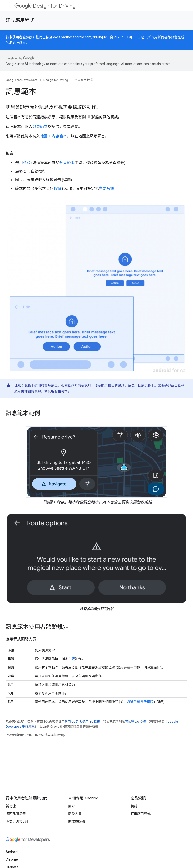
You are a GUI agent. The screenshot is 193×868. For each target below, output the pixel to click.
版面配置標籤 (16, 814)
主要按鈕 (107, 188)
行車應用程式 (141, 814)
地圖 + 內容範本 (53, 136)
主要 (71, 659)
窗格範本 (61, 391)
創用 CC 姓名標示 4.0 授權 (82, 722)
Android (12, 852)
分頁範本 (40, 127)
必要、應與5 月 (17, 821)
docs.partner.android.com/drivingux (80, 37)
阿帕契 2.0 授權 (135, 722)
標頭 (27, 163)
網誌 (134, 806)
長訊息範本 (146, 386)
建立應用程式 (20, 20)
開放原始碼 (76, 821)
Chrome (12, 859)
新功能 (11, 806)
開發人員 (75, 814)
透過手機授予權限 (140, 702)
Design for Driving (45, 6)
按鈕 (57, 188)
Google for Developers (21, 80)
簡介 (71, 806)
